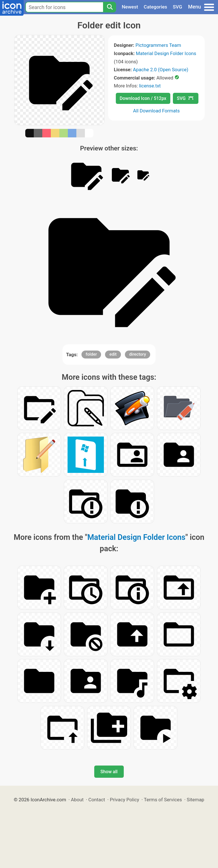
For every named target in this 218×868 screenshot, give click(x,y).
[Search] (110, 7)
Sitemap (196, 800)
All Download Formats (157, 111)
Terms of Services (163, 800)
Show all (109, 772)
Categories (155, 7)
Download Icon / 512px (143, 98)
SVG (178, 7)
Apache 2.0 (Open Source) (161, 70)
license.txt (150, 86)
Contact (97, 800)
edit (113, 354)
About (77, 800)
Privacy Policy (124, 800)
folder (91, 354)
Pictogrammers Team (158, 45)
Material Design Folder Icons (166, 53)
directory (138, 354)
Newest (130, 7)
